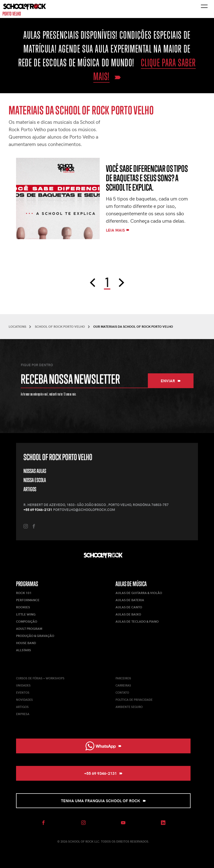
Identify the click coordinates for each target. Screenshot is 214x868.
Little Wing (26, 614)
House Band (26, 643)
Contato (122, 692)
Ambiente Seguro (129, 707)
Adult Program (29, 629)
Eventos (23, 692)
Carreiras (123, 685)
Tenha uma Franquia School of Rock (103, 801)
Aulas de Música (131, 584)
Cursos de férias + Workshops (40, 678)
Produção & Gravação (35, 636)
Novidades (24, 700)
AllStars (23, 650)
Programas (27, 584)
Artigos (30, 489)
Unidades (23, 685)
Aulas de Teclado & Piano (137, 621)
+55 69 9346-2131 (38, 510)
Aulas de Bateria (130, 600)
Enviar (171, 381)
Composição (27, 621)
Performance (28, 600)
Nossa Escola (35, 480)
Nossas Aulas (35, 471)
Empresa (23, 714)
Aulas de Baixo (128, 614)
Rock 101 (24, 593)
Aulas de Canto (129, 607)
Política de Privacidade (134, 700)
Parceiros (123, 678)
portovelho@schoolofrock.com (84, 510)
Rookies (23, 607)
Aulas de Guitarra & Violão (139, 593)
